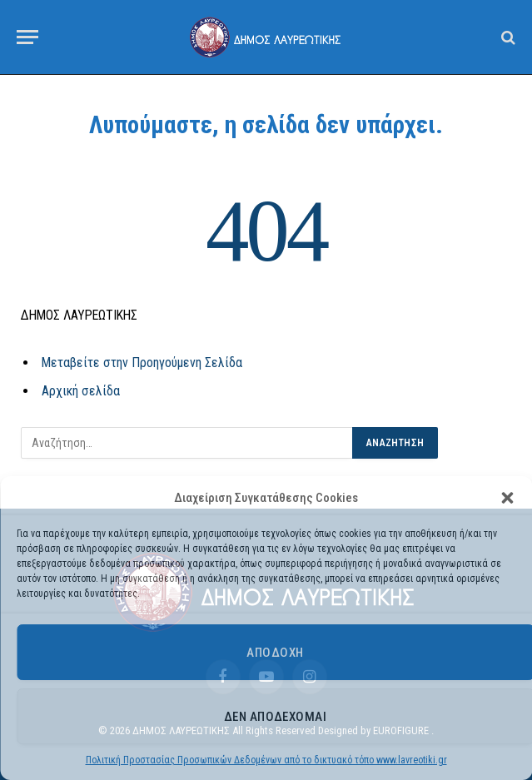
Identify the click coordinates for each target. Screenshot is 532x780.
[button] (507, 498)
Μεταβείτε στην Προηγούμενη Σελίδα (142, 363)
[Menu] (27, 37)
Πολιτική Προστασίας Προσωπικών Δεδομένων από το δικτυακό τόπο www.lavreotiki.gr (266, 760)
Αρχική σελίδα (81, 391)
